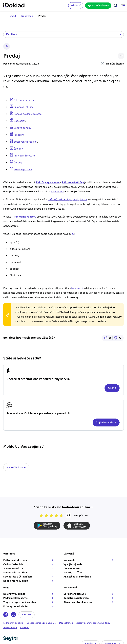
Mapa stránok (66, 623)
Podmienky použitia (13, 623)
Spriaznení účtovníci (75, 594)
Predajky (19, 135)
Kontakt (27, 615)
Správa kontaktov (13, 568)
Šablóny (18, 149)
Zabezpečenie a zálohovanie (41, 623)
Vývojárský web (73, 564)
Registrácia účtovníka (76, 598)
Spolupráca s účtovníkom (18, 577)
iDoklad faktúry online (14, 6)
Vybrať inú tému (16, 467)
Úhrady (18, 163)
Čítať (111, 388)
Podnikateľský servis (15, 598)
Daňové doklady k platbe (28, 114)
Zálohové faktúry (23, 107)
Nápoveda (27, 16)
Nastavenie (57, 192)
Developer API (72, 568)
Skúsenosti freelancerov (78, 602)
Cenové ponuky (22, 128)
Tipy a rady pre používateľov (20, 602)
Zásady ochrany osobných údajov (93, 623)
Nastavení (77, 288)
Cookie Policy (10, 628)
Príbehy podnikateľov (16, 606)
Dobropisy (20, 121)
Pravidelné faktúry (24, 156)
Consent (24, 628)
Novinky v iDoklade (14, 594)
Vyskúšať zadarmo (98, 6)
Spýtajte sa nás (105, 422)
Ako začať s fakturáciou (77, 577)
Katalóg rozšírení (73, 573)
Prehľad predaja (23, 170)
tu (73, 234)
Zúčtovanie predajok (25, 142)
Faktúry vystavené (24, 100)
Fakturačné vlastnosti (16, 560)
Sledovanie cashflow (15, 573)
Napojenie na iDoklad (16, 581)
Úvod (13, 16)
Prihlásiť (76, 6)
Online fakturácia (13, 564)
